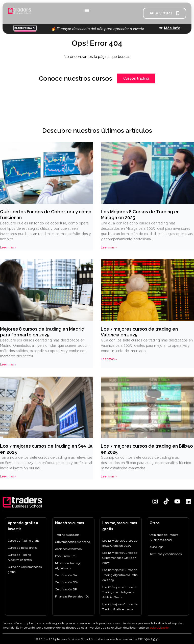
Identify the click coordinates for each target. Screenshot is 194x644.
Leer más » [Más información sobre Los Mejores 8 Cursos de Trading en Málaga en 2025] (109, 247)
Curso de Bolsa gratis (22, 548)
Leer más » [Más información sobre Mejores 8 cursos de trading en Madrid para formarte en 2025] (8, 364)
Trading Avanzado (67, 535)
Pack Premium (65, 556)
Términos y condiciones (166, 554)
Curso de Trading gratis (24, 541)
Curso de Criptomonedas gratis (25, 569)
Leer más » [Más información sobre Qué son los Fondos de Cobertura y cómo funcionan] (8, 247)
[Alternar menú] (87, 10)
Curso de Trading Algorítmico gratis (20, 557)
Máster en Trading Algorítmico (67, 566)
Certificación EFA (66, 582)
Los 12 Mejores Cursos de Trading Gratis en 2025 (120, 607)
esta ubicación (160, 628)
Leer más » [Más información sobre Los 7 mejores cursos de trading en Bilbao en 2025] (109, 476)
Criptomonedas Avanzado (72, 542)
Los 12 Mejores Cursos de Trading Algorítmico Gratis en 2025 (120, 575)
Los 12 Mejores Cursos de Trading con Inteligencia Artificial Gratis (120, 592)
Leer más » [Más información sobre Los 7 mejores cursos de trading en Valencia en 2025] (109, 359)
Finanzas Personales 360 (72, 596)
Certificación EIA (66, 575)
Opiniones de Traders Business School (164, 537)
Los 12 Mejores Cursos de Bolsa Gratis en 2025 (120, 543)
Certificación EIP (66, 589)
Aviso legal (157, 547)
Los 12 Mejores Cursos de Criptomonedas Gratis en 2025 (120, 558)
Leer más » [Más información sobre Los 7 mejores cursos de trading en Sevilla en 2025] (8, 476)
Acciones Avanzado (68, 549)
